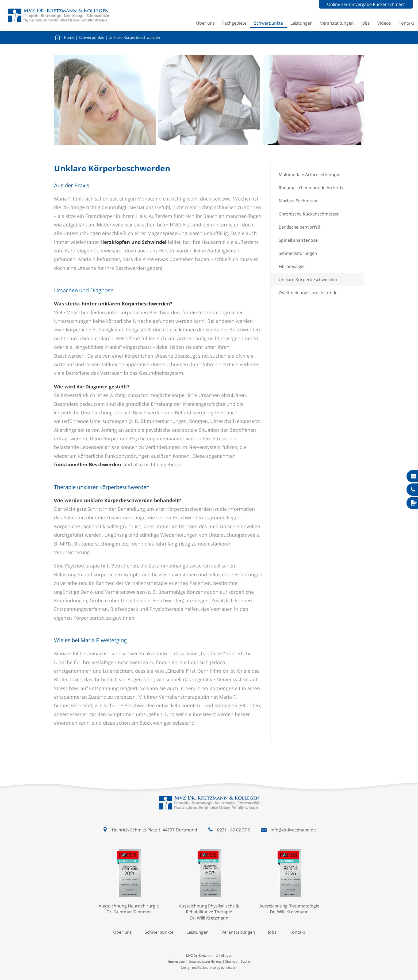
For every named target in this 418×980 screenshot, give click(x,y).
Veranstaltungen (337, 23)
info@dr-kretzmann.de (293, 830)
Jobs (366, 23)
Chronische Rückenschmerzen (309, 214)
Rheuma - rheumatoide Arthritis (311, 188)
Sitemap (231, 961)
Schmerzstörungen (298, 253)
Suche (246, 961)
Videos (384, 23)
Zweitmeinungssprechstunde (308, 293)
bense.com (229, 968)
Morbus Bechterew (298, 201)
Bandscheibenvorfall (299, 227)
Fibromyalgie (292, 266)
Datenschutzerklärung (205, 961)
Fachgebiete (234, 23)
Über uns (205, 23)
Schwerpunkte (269, 23)
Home (69, 37)
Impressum (177, 961)
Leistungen (302, 23)
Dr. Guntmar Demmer (129, 912)
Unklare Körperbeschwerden (134, 37)
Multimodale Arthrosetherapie (309, 175)
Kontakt (406, 23)
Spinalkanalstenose (298, 240)
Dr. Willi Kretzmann (209, 918)
